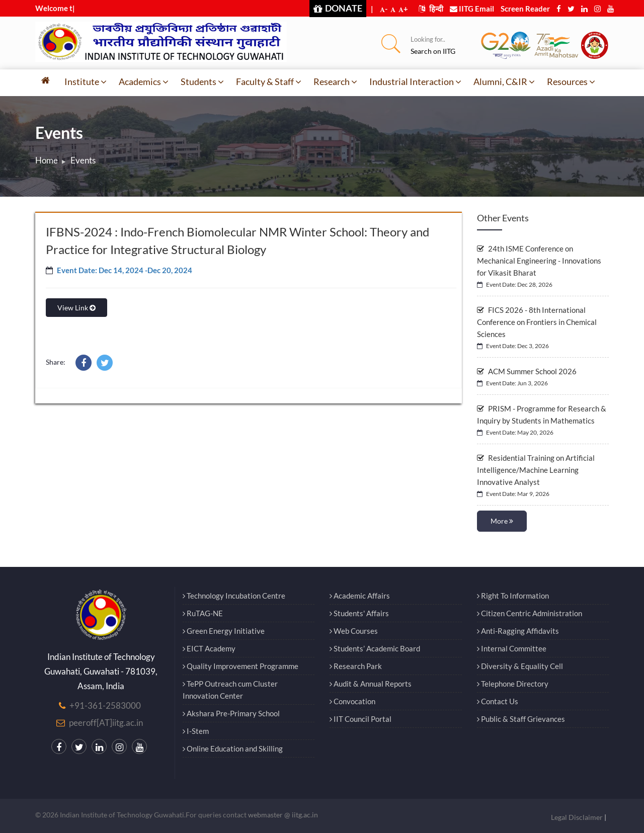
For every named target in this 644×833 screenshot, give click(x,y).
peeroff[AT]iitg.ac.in (106, 723)
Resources (571, 81)
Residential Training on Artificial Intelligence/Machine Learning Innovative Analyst (536, 470)
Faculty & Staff (269, 81)
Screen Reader (525, 9)
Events (83, 160)
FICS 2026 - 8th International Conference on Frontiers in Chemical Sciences (537, 322)
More (502, 521)
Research (335, 81)
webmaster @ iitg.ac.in (283, 815)
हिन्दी (431, 9)
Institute (86, 81)
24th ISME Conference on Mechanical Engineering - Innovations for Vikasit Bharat (539, 261)
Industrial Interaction (415, 81)
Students (202, 81)
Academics (144, 81)
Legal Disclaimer (577, 817)
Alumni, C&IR (504, 81)
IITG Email (472, 9)
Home (47, 160)
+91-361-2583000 (105, 705)
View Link (76, 308)
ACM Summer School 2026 (527, 371)
